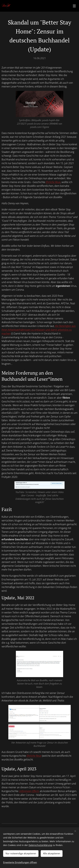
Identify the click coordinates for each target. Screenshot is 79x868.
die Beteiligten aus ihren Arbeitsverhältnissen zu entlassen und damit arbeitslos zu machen (39, 330)
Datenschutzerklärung (40, 845)
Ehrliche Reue (53, 182)
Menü (74, 6)
